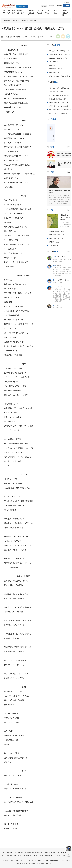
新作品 (55, 11)
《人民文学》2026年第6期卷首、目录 (60, 51)
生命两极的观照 (53, 62)
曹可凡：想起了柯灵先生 (56, 238)
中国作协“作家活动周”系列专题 (64, 164)
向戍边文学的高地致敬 (55, 69)
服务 (9, 11)
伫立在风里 (60, 287)
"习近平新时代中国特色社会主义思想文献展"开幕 (60, 95)
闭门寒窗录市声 (53, 246)
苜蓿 (58, 305)
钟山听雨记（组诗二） (63, 280)
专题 (18, 13)
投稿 (14, 13)
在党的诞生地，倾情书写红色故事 (58, 106)
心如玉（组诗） (61, 257)
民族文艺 (39, 13)
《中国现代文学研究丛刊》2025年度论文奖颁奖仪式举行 (60, 103)
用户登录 (44, 6)
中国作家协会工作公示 (55, 72)
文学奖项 (20, 11)
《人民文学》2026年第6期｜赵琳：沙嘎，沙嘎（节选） (60, 76)
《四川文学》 (33, 21)
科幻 (43, 11)
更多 (69, 147)
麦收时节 (59, 265)
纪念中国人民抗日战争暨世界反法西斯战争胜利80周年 (64, 155)
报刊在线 (23, 21)
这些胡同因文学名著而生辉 (56, 235)
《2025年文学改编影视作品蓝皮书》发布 (60, 58)
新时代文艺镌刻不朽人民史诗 (57, 99)
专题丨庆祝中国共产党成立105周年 (59, 88)
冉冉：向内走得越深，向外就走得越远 (60, 110)
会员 (14, 11)
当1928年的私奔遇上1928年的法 (58, 231)
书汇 (49, 11)
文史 (38, 11)
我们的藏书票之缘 (54, 242)
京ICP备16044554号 (20, 853)
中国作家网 (6, 21)
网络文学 (47, 13)
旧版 (67, 2)
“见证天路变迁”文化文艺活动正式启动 (59, 55)
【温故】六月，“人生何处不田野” (58, 113)
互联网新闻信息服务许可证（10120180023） (56, 853)
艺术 (22, 13)
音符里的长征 (52, 65)
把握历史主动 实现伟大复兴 (57, 92)
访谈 (9, 13)
